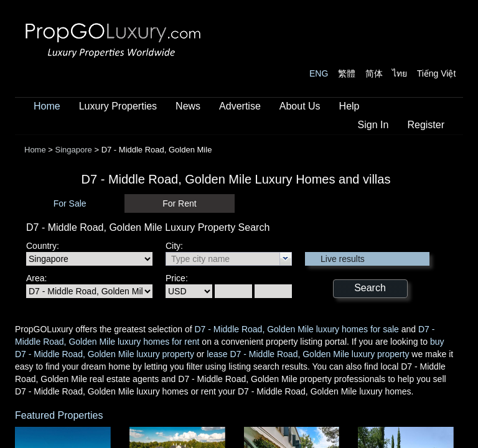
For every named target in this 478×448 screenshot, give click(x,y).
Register (426, 125)
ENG (319, 73)
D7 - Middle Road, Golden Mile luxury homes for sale (296, 329)
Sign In (373, 125)
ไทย (400, 73)
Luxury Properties (118, 106)
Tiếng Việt (437, 73)
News (188, 106)
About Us (300, 106)
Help (349, 106)
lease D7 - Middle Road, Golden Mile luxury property (308, 354)
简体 (374, 73)
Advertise (240, 106)
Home (47, 106)
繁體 (347, 73)
